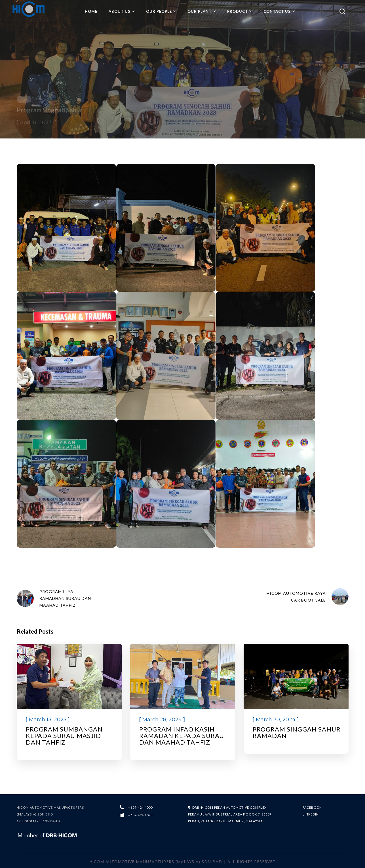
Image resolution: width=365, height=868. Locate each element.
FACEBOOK (312, 807)
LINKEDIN (311, 814)
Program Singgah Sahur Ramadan (297, 732)
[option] (69, 702)
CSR (24, 99)
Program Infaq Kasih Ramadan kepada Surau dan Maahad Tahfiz (182, 736)
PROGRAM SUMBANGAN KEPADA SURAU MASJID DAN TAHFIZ (64, 736)
